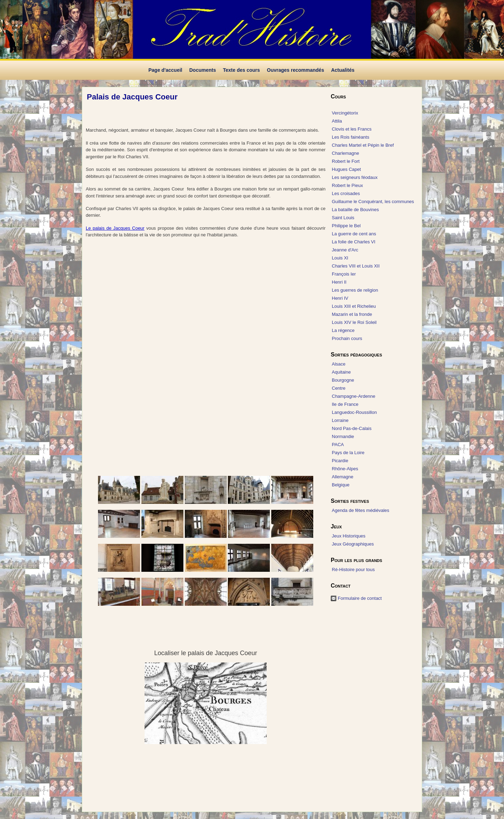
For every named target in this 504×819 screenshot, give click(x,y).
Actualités (343, 70)
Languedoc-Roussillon (354, 412)
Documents (203, 70)
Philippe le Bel (346, 226)
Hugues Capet (346, 169)
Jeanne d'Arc (345, 250)
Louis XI (340, 258)
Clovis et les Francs (352, 129)
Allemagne (342, 477)
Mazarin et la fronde (352, 314)
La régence (343, 330)
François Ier (344, 274)
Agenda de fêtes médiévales (360, 510)
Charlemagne (345, 153)
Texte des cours (241, 70)
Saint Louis (343, 218)
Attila (337, 121)
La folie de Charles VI (353, 242)
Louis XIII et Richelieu (354, 306)
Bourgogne (343, 380)
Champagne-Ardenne (353, 396)
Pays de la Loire (348, 453)
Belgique (341, 485)
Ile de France (345, 404)
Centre (339, 388)
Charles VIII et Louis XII (356, 266)
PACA (338, 445)
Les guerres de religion (355, 290)
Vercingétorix (345, 113)
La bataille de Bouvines (355, 210)
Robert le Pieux (347, 185)
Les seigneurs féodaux (355, 177)
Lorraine (340, 420)
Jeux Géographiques (353, 544)
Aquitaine (341, 372)
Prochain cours (347, 338)
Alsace (339, 364)
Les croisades (346, 193)
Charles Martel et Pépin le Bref (363, 145)
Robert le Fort (346, 161)
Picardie (340, 461)
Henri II (339, 282)
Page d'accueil (165, 70)
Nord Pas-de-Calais (352, 428)
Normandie (343, 436)
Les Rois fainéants (351, 137)
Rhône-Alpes (345, 469)
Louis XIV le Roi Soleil (354, 322)
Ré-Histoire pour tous (353, 570)
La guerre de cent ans (354, 234)
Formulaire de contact (360, 598)
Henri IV (340, 298)
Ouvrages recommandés (296, 70)
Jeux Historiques (349, 536)
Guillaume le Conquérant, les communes (373, 202)
